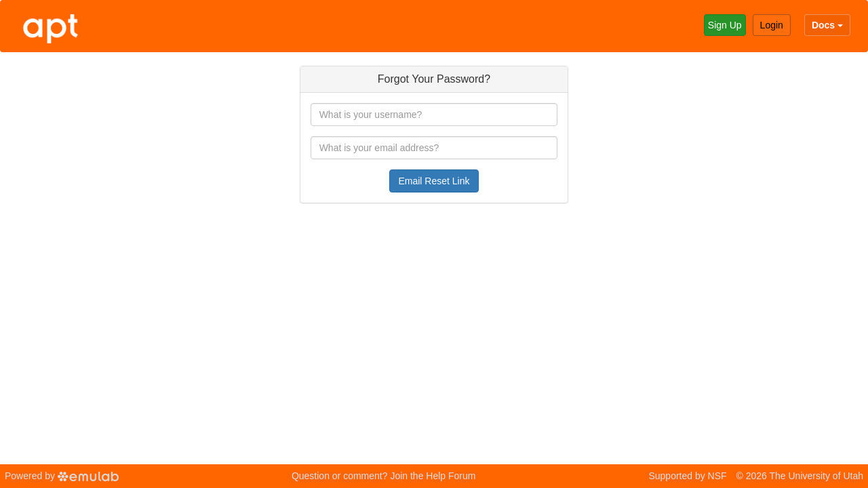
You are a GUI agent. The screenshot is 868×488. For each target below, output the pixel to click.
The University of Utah (817, 476)
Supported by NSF (687, 476)
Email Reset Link (434, 181)
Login (772, 25)
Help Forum (451, 476)
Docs (827, 25)
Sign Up (725, 25)
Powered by (62, 476)
